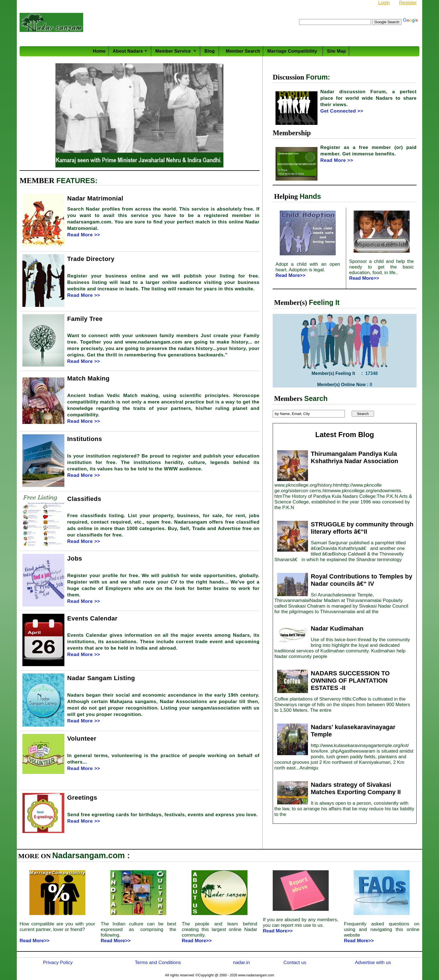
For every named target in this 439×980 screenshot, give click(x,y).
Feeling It (324, 302)
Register (408, 3)
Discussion (289, 77)
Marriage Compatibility (294, 51)
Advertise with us (373, 963)
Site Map (337, 51)
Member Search (242, 51)
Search (316, 398)
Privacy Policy (58, 963)
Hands (310, 196)
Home (99, 51)
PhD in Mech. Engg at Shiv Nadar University (212, 32)
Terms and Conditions (158, 963)
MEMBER (38, 181)
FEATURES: (77, 181)
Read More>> (290, 275)
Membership (292, 133)
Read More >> (84, 235)
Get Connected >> (342, 111)
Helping (287, 196)
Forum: (318, 77)
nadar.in (241, 963)
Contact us (295, 963)
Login (384, 3)
